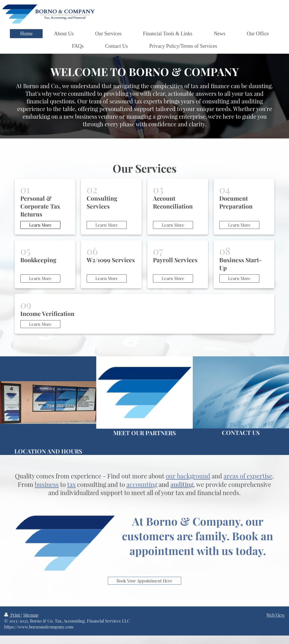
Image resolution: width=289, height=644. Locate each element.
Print (13, 615)
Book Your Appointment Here (144, 581)
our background (188, 476)
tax (71, 484)
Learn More (40, 225)
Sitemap (31, 615)
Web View (276, 615)
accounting (142, 484)
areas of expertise (248, 476)
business (47, 484)
